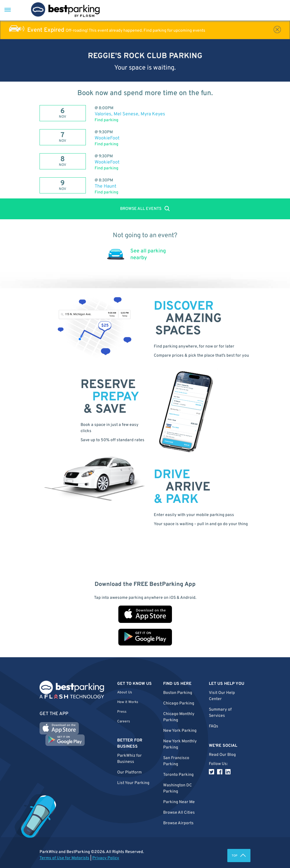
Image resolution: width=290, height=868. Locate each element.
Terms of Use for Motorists (64, 858)
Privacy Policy (106, 858)
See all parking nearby (148, 254)
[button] (182, 813)
